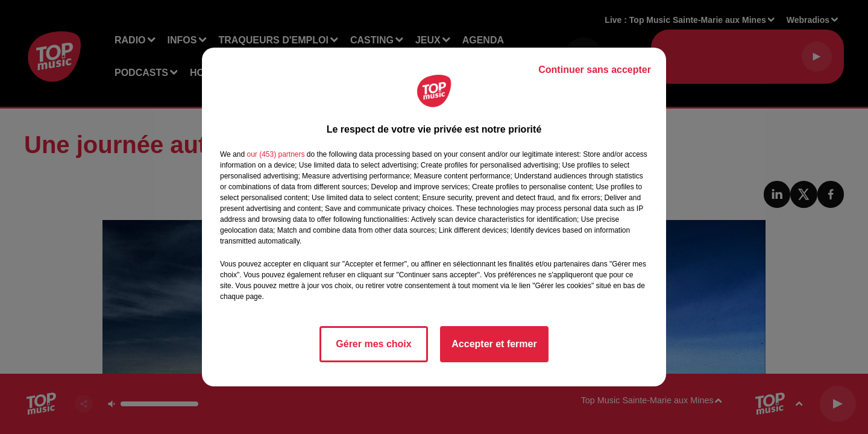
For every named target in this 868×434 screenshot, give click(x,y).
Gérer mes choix (373, 344)
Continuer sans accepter (595, 70)
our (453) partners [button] (275, 154)
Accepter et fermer (494, 344)
